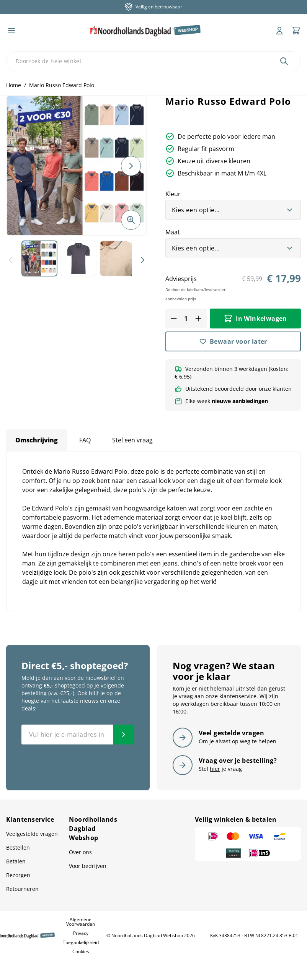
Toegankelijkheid (81, 942)
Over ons (80, 852)
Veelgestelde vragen (32, 834)
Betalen (16, 861)
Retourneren (22, 889)
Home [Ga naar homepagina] (14, 85)
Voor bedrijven (88, 866)
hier (215, 769)
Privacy (81, 933)
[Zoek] (284, 61)
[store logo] (146, 31)
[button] (77, 166)
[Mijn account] (279, 31)
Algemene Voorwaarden (81, 922)
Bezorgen (18, 875)
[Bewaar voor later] (233, 341)
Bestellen (18, 848)
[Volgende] (131, 166)
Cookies (81, 952)
